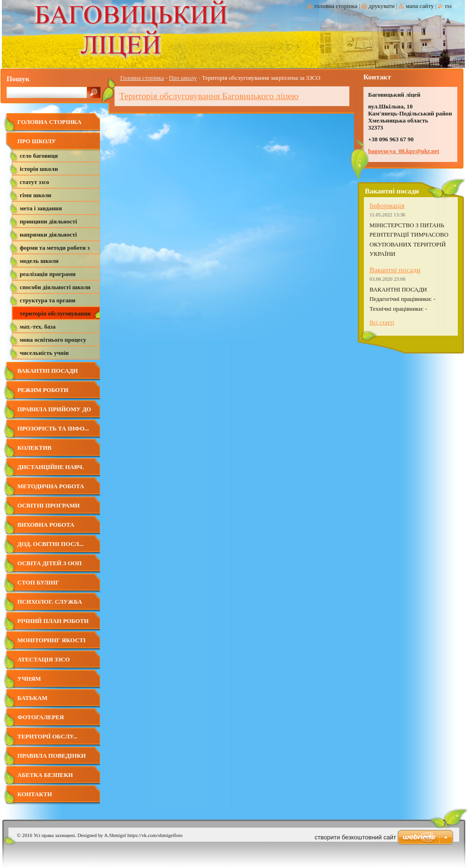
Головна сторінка (142, 78)
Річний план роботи (53, 621)
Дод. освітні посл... (50, 544)
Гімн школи (35, 195)
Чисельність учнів (44, 353)
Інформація (387, 205)
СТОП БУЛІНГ (38, 583)
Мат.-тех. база (38, 327)
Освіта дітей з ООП (50, 563)
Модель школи (39, 261)
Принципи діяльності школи (48, 223)
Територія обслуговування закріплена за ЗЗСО (55, 315)
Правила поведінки (52, 756)
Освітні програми (49, 506)
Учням (29, 679)
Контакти (35, 794)
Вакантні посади (48, 371)
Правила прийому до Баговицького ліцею (55, 413)
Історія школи (39, 169)
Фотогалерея (41, 717)
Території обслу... (47, 737)
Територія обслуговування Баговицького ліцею (209, 96)
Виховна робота (46, 525)
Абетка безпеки (45, 775)
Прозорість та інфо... (53, 429)
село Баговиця (39, 156)
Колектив (35, 448)
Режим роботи (43, 390)
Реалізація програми (48, 274)
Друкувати (381, 6)
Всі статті (382, 323)
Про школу (183, 78)
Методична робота (51, 486)
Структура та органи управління (48, 302)
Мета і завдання (41, 208)
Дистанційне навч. (50, 467)
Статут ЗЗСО (35, 182)
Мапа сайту (420, 6)
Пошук (18, 79)
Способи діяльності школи (55, 287)
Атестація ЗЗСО (44, 660)
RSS (448, 6)
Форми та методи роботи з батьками (55, 250)
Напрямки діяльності (48, 235)
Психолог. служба (50, 602)
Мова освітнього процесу (53, 340)
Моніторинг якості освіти (51, 644)
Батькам (32, 698)
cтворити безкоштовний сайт (355, 837)
